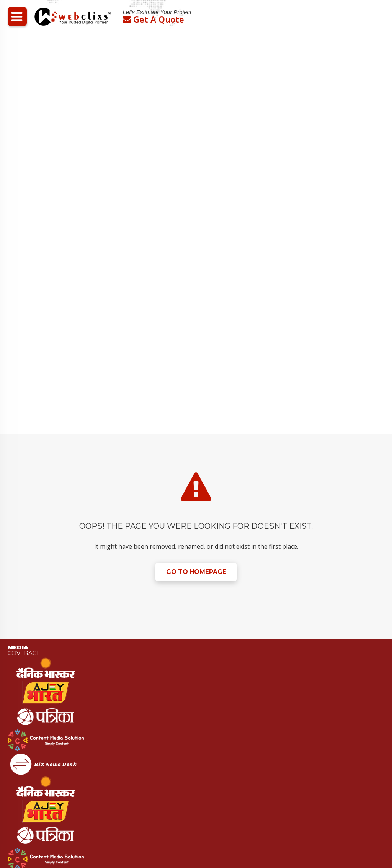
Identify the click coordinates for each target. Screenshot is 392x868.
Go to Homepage (196, 572)
